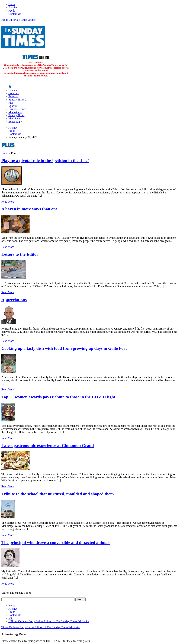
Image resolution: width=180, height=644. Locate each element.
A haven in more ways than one (30, 209)
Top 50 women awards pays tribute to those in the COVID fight (58, 397)
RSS (11, 618)
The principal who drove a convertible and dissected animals (56, 542)
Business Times (17, 109)
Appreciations (14, 300)
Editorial (13, 96)
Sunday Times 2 (17, 100)
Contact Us (15, 14)
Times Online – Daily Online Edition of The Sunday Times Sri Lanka (49, 621)
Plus (11, 103)
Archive (13, 7)
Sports (13, 106)
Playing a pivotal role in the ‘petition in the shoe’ (45, 160)
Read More (8, 202)
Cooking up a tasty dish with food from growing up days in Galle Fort (64, 348)
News (13, 90)
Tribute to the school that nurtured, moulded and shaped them (58, 494)
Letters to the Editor (20, 254)
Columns (14, 93)
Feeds (12, 11)
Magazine (15, 112)
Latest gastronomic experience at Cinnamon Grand (48, 445)
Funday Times (16, 115)
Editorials (14, 20)
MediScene (15, 118)
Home (12, 4)
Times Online (28, 20)
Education (15, 122)
